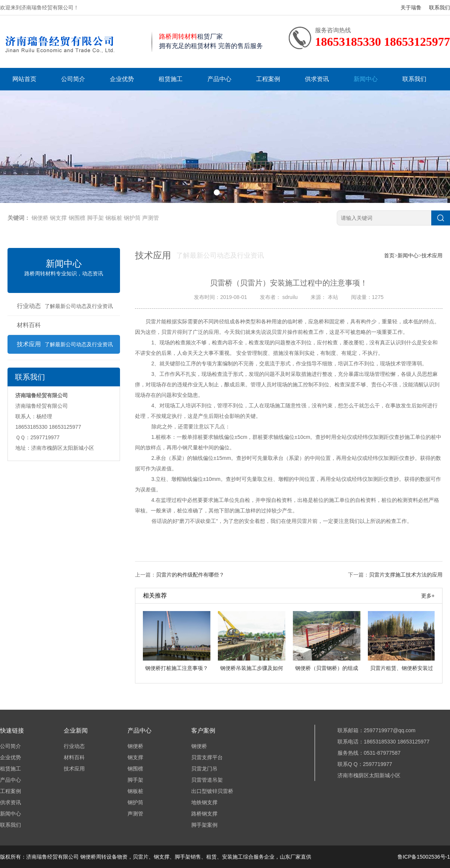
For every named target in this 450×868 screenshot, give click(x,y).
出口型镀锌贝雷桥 (212, 791)
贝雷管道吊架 (207, 780)
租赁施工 (171, 79)
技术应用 (65, 344)
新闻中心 (366, 79)
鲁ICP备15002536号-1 (424, 857)
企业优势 (122, 79)
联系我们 (439, 8)
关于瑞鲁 (411, 8)
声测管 (151, 218)
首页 (389, 255)
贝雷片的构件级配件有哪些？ (190, 575)
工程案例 (268, 79)
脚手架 (95, 218)
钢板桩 (114, 218)
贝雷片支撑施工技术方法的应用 (406, 575)
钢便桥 (40, 218)
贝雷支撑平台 (207, 757)
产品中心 (219, 79)
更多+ (428, 596)
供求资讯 (317, 79)
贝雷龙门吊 (204, 769)
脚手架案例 (204, 825)
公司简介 (73, 79)
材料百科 (29, 325)
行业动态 (65, 306)
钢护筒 (132, 218)
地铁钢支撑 (204, 802)
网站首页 (24, 79)
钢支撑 (58, 218)
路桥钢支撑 (204, 814)
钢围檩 (77, 218)
